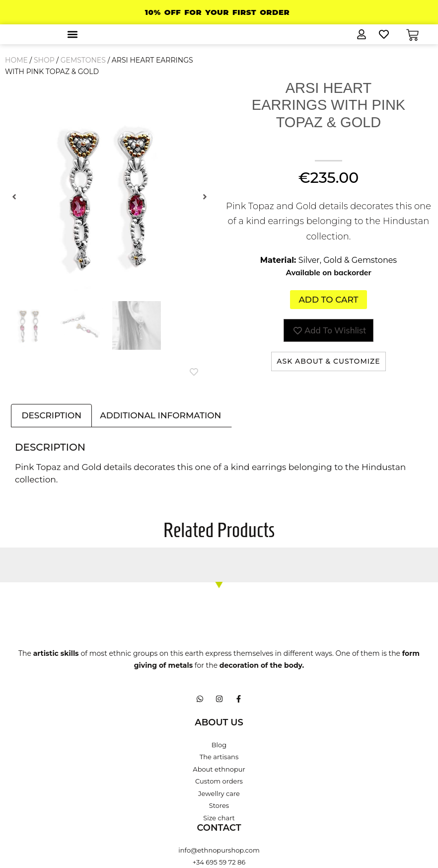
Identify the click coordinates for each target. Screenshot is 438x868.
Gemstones (83, 60)
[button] (72, 34)
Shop (44, 60)
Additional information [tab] (160, 416)
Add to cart (328, 300)
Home (16, 60)
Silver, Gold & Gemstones (348, 260)
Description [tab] (51, 416)
